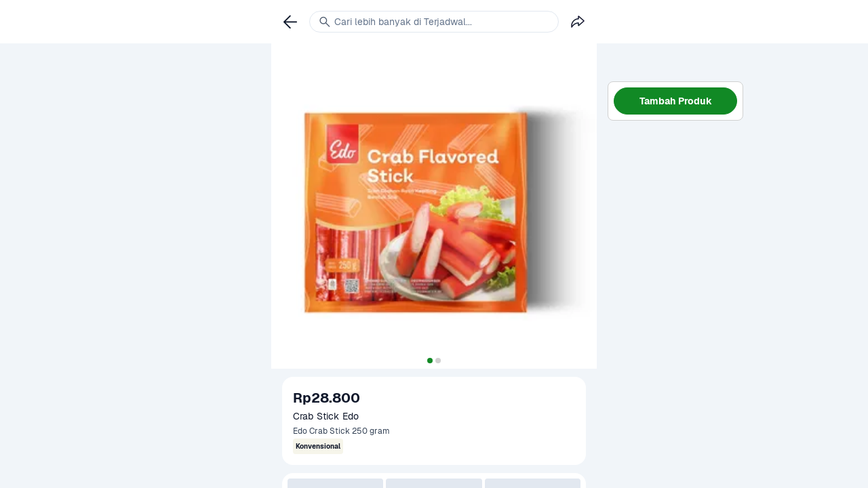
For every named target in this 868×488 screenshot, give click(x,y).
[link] (290, 22)
